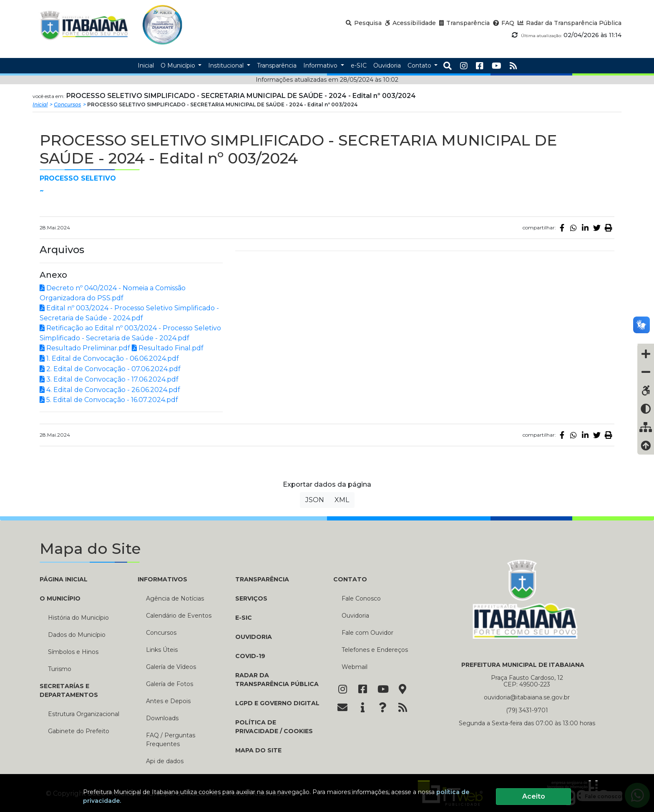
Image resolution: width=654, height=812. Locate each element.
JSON (315, 500)
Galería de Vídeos (171, 667)
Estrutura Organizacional (84, 714)
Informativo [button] (321, 65)
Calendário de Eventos (179, 616)
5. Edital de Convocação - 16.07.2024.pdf (109, 400)
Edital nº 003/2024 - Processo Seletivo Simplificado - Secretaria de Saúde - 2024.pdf (129, 313)
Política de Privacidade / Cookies (274, 727)
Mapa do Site (258, 750)
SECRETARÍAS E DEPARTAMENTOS (69, 690)
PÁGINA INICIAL (64, 579)
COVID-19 (250, 656)
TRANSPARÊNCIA (262, 579)
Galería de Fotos (170, 684)
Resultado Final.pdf (168, 348)
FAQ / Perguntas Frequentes (171, 740)
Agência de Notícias (175, 598)
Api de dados (165, 761)
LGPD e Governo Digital (277, 703)
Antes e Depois (168, 701)
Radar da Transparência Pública (277, 680)
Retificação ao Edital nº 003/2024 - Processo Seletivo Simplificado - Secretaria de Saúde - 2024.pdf (130, 333)
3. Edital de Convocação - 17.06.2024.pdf (109, 379)
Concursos (67, 104)
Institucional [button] (227, 65)
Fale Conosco (361, 598)
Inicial (40, 104)
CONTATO (350, 579)
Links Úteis (162, 650)
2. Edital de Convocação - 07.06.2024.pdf (110, 369)
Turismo (60, 669)
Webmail (355, 667)
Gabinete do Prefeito (79, 731)
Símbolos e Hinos (73, 652)
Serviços (251, 598)
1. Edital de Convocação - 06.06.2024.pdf (109, 358)
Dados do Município (77, 635)
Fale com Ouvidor (367, 633)
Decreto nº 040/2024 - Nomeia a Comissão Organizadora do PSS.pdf (113, 293)
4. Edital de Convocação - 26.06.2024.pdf (110, 390)
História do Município (78, 618)
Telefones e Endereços (375, 650)
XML (342, 500)
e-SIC (244, 618)
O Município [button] (179, 65)
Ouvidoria (254, 637)
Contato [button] (420, 65)
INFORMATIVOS (162, 579)
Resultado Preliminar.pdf (85, 348)
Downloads (162, 718)
